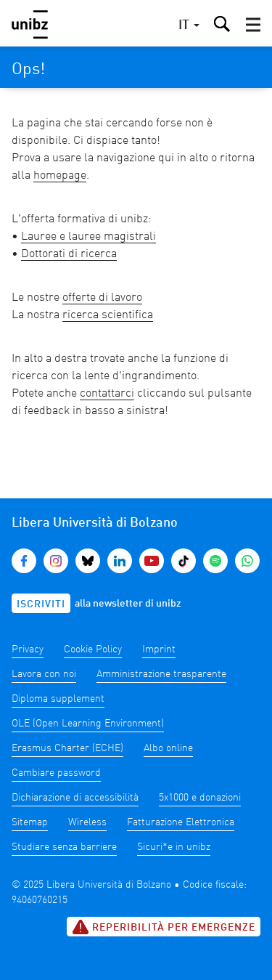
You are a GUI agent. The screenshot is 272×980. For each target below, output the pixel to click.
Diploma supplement (58, 699)
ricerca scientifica (108, 315)
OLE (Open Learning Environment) (88, 724)
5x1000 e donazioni (200, 798)
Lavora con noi (44, 674)
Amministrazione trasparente (161, 674)
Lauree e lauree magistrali (88, 237)
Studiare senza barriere (64, 847)
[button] (253, 25)
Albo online (168, 748)
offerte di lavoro (102, 298)
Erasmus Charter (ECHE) (67, 748)
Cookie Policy (93, 649)
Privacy (28, 649)
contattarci (107, 394)
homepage (60, 176)
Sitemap (30, 822)
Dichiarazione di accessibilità (75, 798)
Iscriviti (41, 604)
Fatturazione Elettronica (181, 822)
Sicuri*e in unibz (174, 847)
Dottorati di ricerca (69, 254)
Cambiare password (56, 773)
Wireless (87, 822)
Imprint (159, 649)
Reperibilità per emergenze (164, 927)
